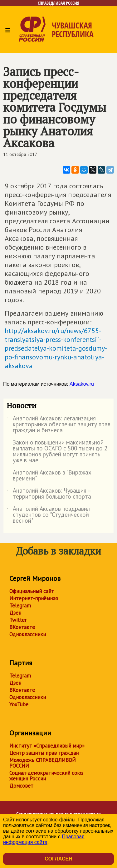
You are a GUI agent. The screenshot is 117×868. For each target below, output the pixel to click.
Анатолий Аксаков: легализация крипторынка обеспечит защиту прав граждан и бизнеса (58, 425)
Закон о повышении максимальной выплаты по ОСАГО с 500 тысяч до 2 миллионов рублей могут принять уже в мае (57, 452)
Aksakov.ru (82, 384)
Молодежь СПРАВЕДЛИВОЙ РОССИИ (43, 763)
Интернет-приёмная (34, 598)
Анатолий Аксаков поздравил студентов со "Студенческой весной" (48, 515)
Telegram (20, 606)
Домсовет (21, 786)
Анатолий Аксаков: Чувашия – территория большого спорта (49, 494)
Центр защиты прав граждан (44, 753)
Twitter (18, 620)
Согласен (58, 859)
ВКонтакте (22, 627)
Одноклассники (28, 634)
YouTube (19, 704)
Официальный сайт (32, 591)
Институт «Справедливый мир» (47, 746)
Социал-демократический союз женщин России (46, 776)
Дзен (15, 613)
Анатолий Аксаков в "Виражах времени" (49, 476)
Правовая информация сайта (44, 839)
